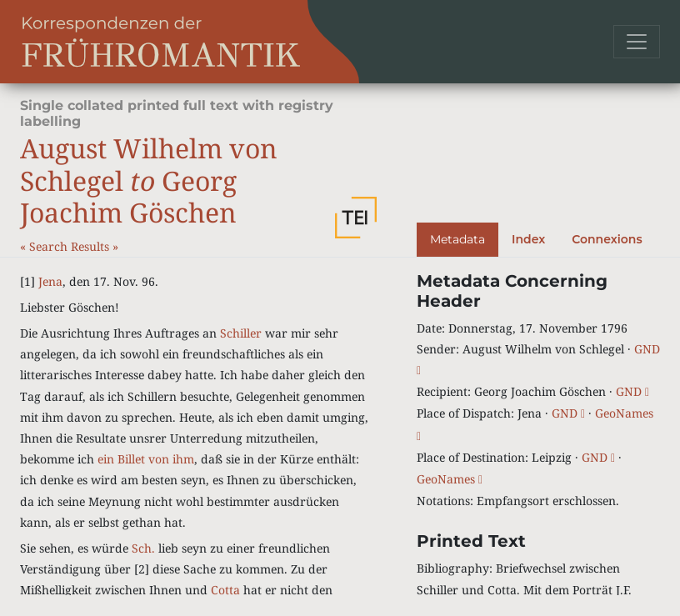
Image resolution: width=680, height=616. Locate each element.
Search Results (71, 246)
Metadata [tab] (457, 239)
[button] (356, 218)
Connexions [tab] (607, 239)
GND (632, 391)
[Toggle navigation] (637, 42)
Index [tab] (528, 239)
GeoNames (450, 479)
